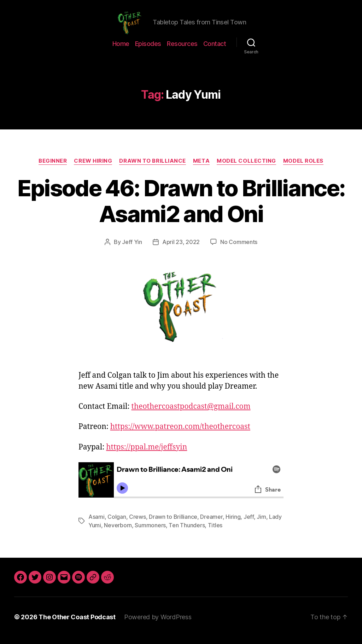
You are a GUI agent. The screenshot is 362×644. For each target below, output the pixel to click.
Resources (182, 51)
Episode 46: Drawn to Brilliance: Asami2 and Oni (181, 208)
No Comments (239, 249)
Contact (215, 51)
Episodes (148, 51)
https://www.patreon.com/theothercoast (180, 434)
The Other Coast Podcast (77, 624)
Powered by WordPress (158, 624)
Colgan (117, 524)
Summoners (150, 532)
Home (121, 51)
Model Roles (303, 168)
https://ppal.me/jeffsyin (147, 454)
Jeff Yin (132, 249)
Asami (97, 524)
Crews (138, 524)
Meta (201, 168)
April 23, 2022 (181, 249)
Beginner (53, 168)
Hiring (233, 524)
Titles (215, 532)
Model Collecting (246, 168)
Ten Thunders (187, 532)
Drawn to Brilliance (152, 168)
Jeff (249, 524)
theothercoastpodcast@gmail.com (191, 414)
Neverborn (118, 532)
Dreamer (211, 524)
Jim (261, 524)
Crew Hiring (93, 168)
